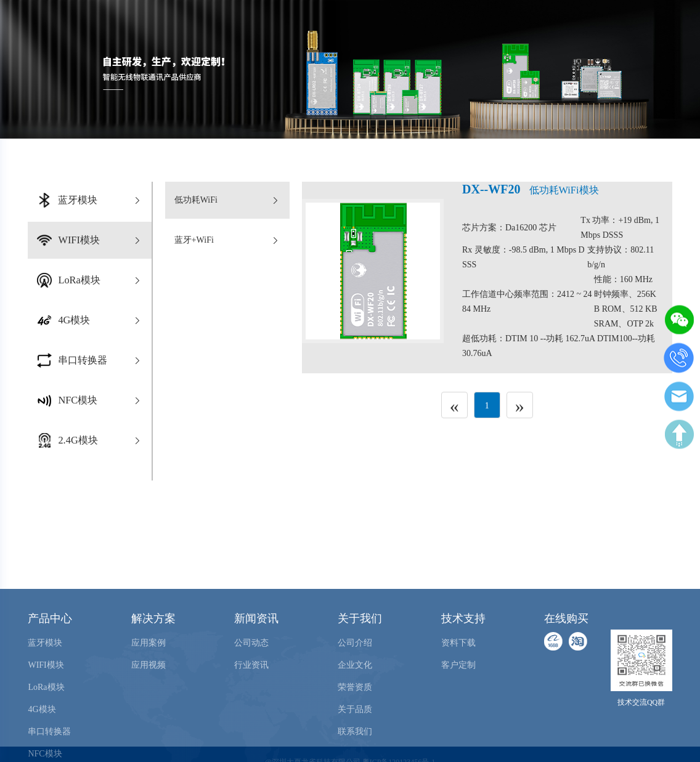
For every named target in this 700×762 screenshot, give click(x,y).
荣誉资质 (355, 733)
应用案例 (149, 689)
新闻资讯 (256, 665)
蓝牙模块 (45, 689)
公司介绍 (355, 689)
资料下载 (458, 689)
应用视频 (149, 711)
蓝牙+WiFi (227, 240)
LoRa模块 (46, 733)
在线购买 (619, 22)
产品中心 (50, 665)
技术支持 (463, 665)
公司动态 (251, 689)
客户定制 (458, 711)
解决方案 (153, 665)
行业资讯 (251, 711)
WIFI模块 (46, 711)
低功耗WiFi (227, 200)
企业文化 (355, 711)
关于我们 (360, 665)
